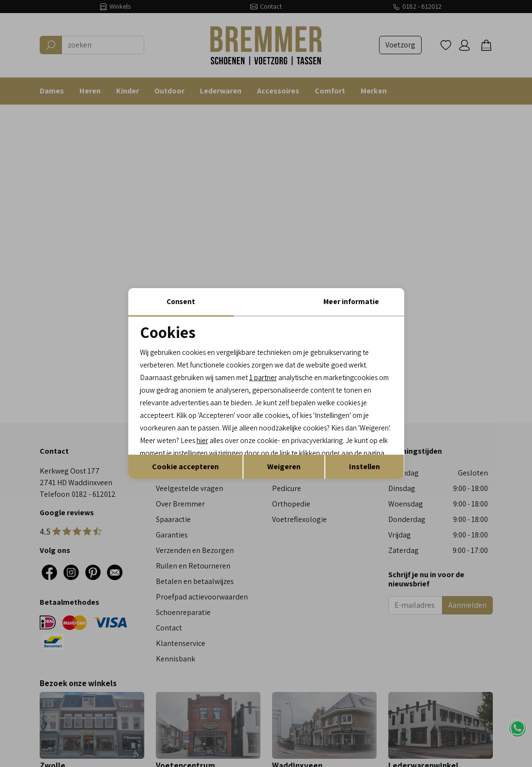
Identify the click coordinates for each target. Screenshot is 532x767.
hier (372, 427)
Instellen (365, 483)
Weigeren (284, 483)
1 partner (274, 361)
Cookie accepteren (185, 483)
